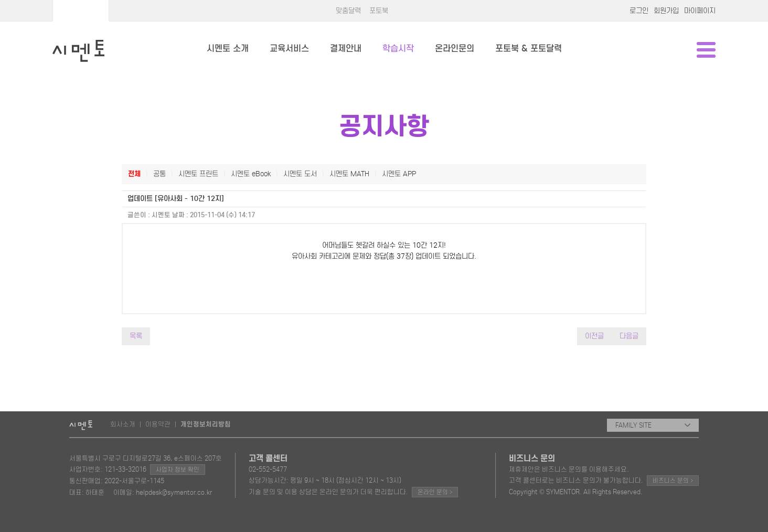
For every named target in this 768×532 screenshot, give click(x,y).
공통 (159, 174)
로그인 (639, 11)
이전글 (594, 336)
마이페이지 (700, 11)
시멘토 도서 (300, 174)
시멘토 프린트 (198, 174)
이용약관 (158, 424)
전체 (134, 174)
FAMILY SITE (653, 425)
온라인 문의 (435, 492)
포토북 (379, 11)
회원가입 (666, 11)
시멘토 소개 (228, 49)
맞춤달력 (348, 11)
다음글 (629, 336)
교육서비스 (289, 49)
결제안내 (346, 49)
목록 (136, 336)
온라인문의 (455, 49)
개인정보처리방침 (206, 424)
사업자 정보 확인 (178, 470)
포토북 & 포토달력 (529, 49)
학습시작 (398, 49)
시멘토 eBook (251, 174)
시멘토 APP (399, 174)
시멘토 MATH (349, 174)
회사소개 (123, 424)
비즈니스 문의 (673, 480)
